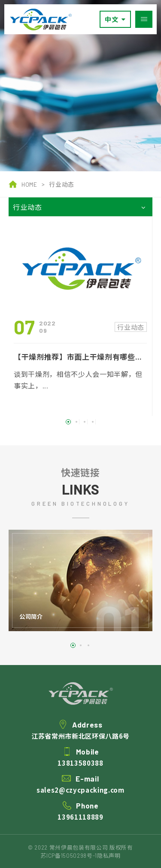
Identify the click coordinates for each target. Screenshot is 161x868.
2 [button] (76, 429)
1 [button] (68, 429)
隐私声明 (109, 856)
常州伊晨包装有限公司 (41, 19)
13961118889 (80, 826)
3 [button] (85, 429)
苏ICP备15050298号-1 (69, 856)
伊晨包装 (81, 703)
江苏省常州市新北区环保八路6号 (80, 745)
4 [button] (93, 429)
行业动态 (62, 184)
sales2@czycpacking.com (80, 799)
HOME (23, 184)
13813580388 (80, 772)
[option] (80, 86)
